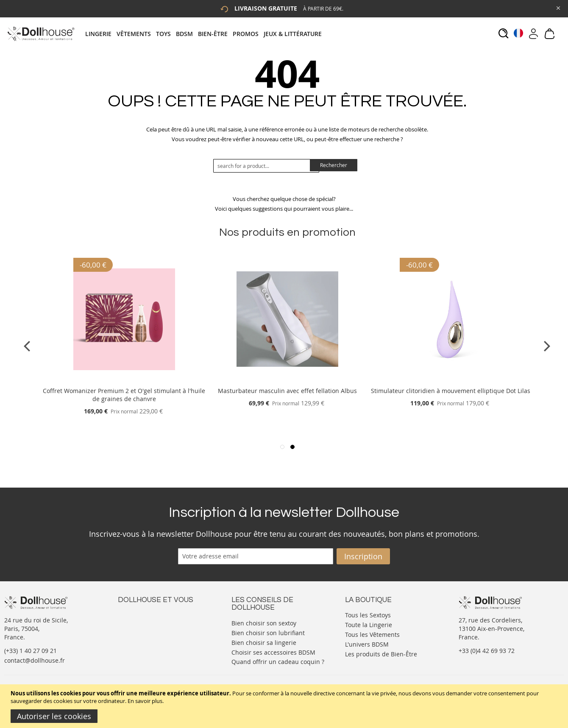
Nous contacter (139, 614)
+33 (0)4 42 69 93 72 (487, 651)
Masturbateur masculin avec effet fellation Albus (287, 391)
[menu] (206, 34)
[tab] (206, 34)
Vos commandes (141, 640)
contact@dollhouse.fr (35, 660)
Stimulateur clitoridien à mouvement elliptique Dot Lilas (451, 391)
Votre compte (137, 623)
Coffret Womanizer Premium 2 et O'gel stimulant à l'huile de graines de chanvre (124, 395)
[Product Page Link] (124, 381)
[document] (285, 706)
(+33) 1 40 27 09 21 (31, 651)
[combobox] (266, 166)
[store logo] (40, 34)
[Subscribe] (363, 556)
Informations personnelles (155, 631)
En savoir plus (145, 701)
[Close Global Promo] (558, 7)
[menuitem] (101, 34)
